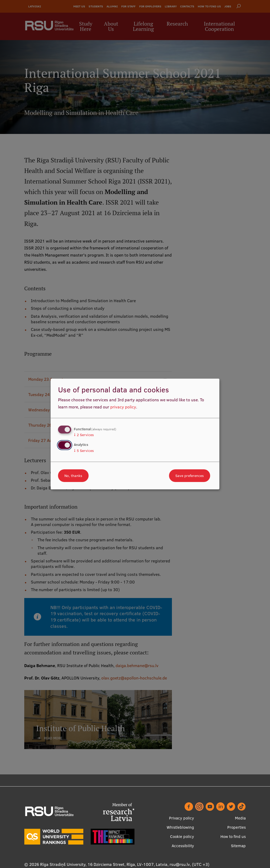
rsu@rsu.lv (180, 864)
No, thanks (73, 476)
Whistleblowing (180, 827)
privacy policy (123, 407)
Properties (237, 827)
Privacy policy (182, 818)
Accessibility (183, 846)
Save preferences (190, 476)
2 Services (84, 435)
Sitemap (238, 846)
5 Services (84, 451)
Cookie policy (182, 836)
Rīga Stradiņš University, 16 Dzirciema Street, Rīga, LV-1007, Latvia (104, 864)
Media (240, 818)
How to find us (233, 836)
